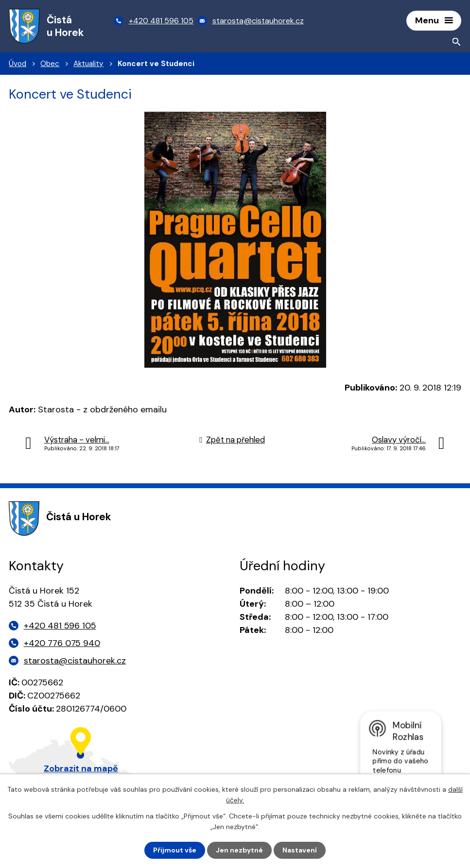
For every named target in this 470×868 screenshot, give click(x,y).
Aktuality (88, 64)
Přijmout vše (175, 850)
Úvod (17, 64)
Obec (50, 64)
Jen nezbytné (239, 850)
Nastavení (300, 850)
